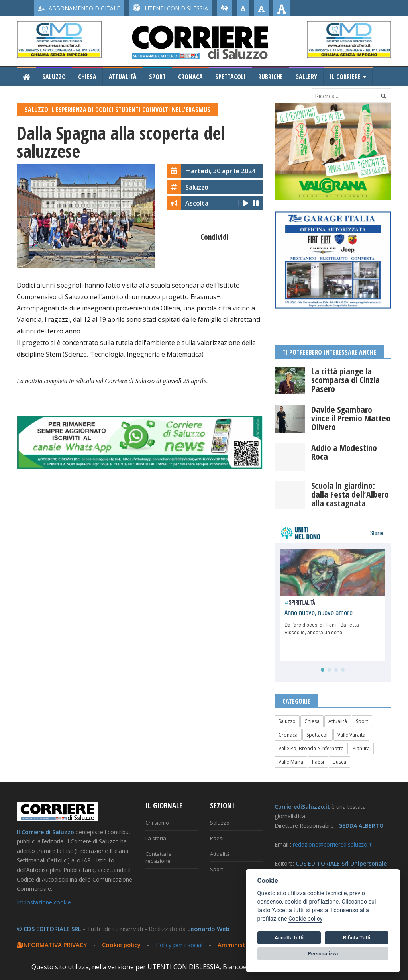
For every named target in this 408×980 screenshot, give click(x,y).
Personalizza (323, 954)
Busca (339, 762)
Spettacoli (230, 77)
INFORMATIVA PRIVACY (52, 945)
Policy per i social (179, 945)
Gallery (306, 77)
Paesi (318, 762)
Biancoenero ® (245, 967)
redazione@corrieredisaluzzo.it (332, 844)
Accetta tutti (289, 938)
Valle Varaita (351, 735)
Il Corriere (348, 77)
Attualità (123, 77)
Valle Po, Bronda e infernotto (311, 748)
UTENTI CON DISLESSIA (170, 8)
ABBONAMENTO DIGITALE (79, 8)
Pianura (361, 748)
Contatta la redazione (159, 857)
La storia (156, 838)
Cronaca (190, 77)
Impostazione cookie (44, 902)
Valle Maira (291, 762)
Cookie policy (121, 945)
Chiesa (87, 77)
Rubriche (271, 77)
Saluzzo (54, 77)
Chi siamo (157, 823)
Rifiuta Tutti (357, 938)
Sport (157, 77)
